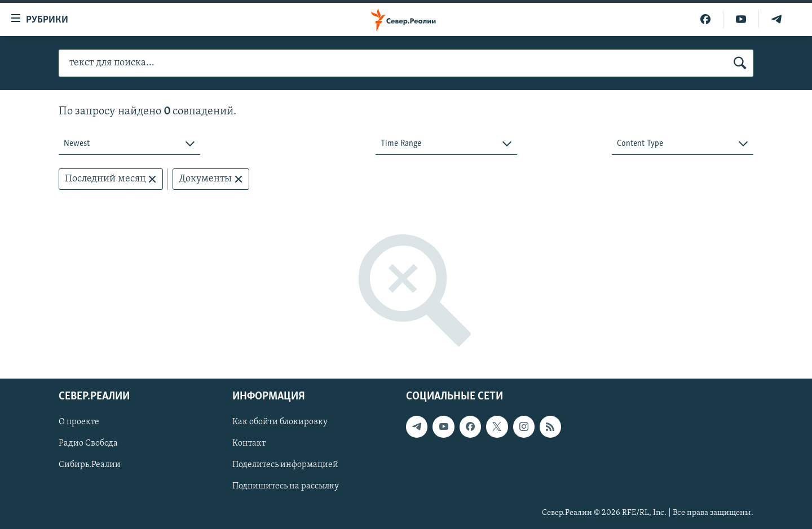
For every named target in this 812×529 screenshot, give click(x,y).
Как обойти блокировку (280, 423)
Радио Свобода (88, 444)
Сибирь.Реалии (90, 465)
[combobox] (129, 144)
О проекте (79, 423)
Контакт (249, 444)
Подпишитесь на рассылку (286, 487)
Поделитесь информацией (285, 465)
